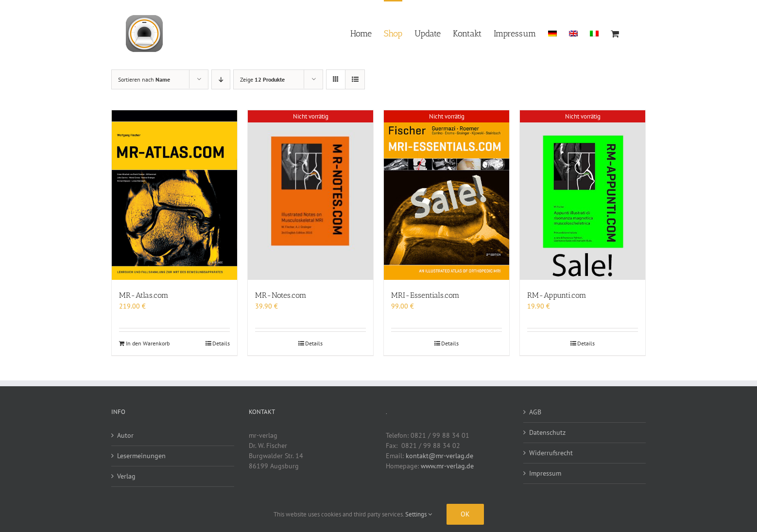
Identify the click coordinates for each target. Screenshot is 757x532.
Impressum (545, 473)
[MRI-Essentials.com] (447, 195)
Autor (125, 435)
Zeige (262, 79)
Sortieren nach (144, 79)
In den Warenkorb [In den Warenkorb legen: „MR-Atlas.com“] (148, 343)
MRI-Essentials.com (425, 295)
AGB (535, 412)
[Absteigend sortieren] (221, 79)
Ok (465, 514)
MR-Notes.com (281, 295)
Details (221, 343)
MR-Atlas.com (144, 295)
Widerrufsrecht (551, 453)
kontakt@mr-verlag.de (439, 456)
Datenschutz (547, 432)
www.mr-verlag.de (447, 466)
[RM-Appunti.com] (583, 195)
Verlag (126, 476)
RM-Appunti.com (557, 295)
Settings (419, 514)
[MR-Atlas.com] (174, 195)
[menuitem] (552, 33)
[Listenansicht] (355, 79)
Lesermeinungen (141, 456)
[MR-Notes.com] (310, 195)
